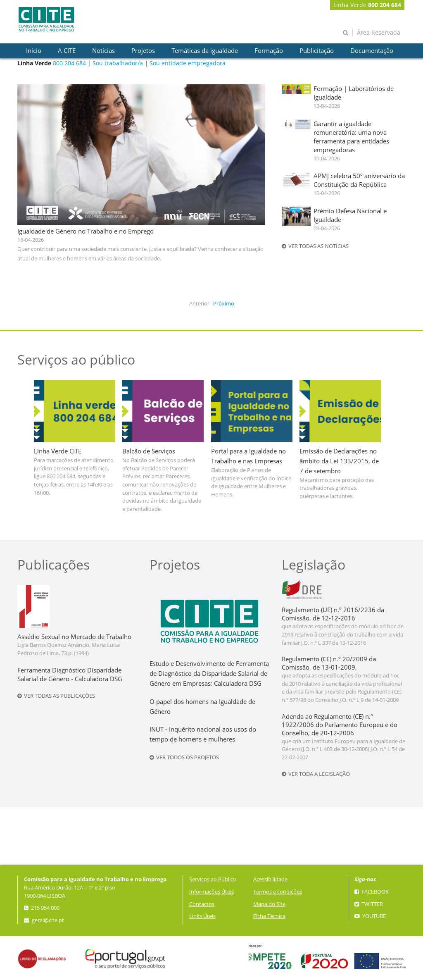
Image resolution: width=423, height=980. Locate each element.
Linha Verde (367, 5)
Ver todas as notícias (315, 246)
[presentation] (34, 51)
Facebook (372, 892)
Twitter (369, 904)
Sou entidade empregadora (188, 63)
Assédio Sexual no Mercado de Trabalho (74, 637)
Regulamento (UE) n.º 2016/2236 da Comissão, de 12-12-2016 (333, 614)
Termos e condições (278, 892)
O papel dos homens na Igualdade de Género (202, 707)
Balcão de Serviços (149, 451)
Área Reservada (379, 32)
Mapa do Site (269, 904)
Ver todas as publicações (56, 696)
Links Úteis (202, 916)
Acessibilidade (270, 879)
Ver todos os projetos (184, 757)
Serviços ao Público (213, 879)
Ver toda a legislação (316, 774)
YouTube (370, 916)
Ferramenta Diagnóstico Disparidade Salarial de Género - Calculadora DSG (70, 675)
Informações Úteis (211, 892)
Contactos (202, 904)
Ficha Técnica (269, 916)
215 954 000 (42, 908)
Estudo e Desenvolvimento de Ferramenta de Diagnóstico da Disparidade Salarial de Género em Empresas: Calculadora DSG (209, 674)
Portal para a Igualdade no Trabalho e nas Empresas (248, 456)
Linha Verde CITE (58, 451)
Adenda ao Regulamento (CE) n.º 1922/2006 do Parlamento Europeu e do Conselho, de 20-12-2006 (340, 725)
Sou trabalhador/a (118, 63)
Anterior (199, 304)
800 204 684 (69, 63)
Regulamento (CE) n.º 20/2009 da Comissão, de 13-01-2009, (329, 663)
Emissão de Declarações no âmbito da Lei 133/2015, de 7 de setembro (339, 461)
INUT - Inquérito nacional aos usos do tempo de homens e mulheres (203, 734)
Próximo (224, 304)
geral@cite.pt (44, 920)
